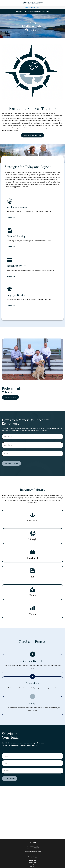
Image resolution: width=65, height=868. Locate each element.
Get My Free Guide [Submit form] (11, 463)
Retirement (32, 860)
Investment (32, 862)
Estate (33, 864)
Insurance (32, 866)
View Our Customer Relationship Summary (32, 12)
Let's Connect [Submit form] (10, 779)
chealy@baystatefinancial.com (32, 851)
